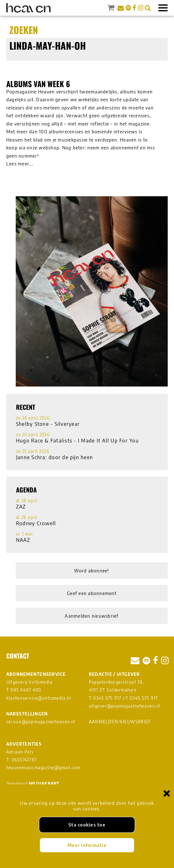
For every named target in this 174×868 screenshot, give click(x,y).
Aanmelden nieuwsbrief (92, 616)
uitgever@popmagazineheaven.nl (125, 706)
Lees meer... (20, 164)
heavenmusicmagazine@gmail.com (43, 768)
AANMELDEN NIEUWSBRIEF (120, 722)
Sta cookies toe (87, 825)
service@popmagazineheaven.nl (41, 722)
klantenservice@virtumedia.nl (39, 698)
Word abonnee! (92, 570)
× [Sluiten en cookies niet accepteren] (167, 793)
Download (33, 784)
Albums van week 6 (38, 84)
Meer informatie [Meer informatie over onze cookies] (87, 845)
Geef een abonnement (92, 593)
